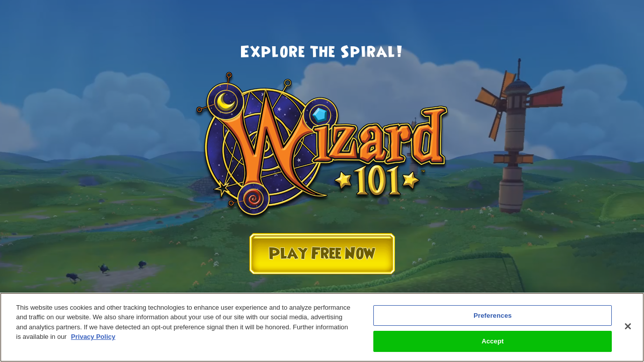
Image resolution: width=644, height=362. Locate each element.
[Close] (628, 326)
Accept (493, 341)
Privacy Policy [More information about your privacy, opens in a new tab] (93, 337)
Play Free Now (322, 254)
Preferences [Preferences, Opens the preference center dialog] (493, 315)
